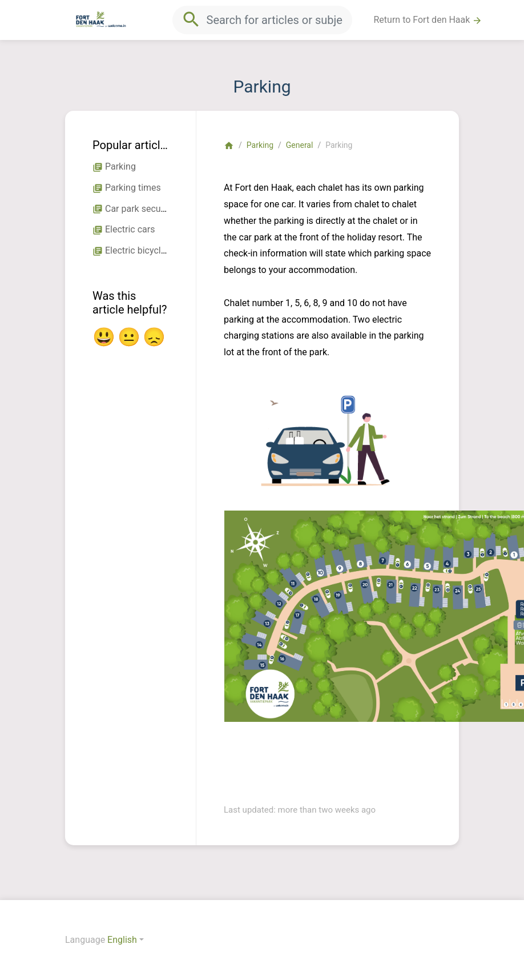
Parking (260, 145)
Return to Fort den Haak (428, 20)
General (300, 145)
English (122, 940)
